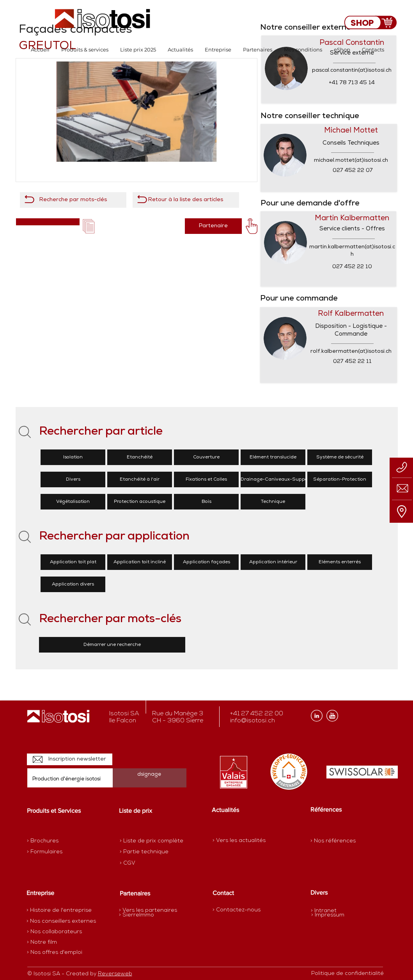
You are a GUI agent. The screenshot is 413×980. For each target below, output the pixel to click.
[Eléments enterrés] (340, 562)
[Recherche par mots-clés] (73, 200)
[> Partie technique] (147, 852)
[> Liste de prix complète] (152, 841)
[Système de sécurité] (340, 457)
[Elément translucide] (273, 457)
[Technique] (273, 502)
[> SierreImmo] (146, 915)
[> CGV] (147, 863)
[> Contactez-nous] (237, 910)
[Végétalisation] (73, 502)
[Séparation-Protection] (340, 479)
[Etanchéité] (140, 457)
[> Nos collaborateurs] (54, 932)
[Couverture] (206, 457)
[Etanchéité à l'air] (140, 479)
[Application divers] (73, 584)
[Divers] (73, 479)
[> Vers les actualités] (239, 841)
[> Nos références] (333, 841)
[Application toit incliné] (140, 562)
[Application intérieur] (273, 562)
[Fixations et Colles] (206, 479)
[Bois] (206, 502)
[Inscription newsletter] (70, 759)
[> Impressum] (328, 915)
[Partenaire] (213, 226)
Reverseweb (115, 974)
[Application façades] (206, 562)
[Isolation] (73, 457)
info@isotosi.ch (253, 721)
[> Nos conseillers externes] (61, 922)
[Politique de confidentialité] (347, 974)
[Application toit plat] (73, 562)
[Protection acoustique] (140, 502)
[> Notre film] (42, 943)
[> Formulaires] (61, 852)
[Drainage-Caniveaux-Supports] (277, 479)
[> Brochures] (57, 841)
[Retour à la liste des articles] (186, 200)
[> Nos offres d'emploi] (55, 953)
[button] (85, 50)
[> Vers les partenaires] (148, 911)
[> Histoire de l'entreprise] (59, 911)
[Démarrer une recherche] (112, 645)
